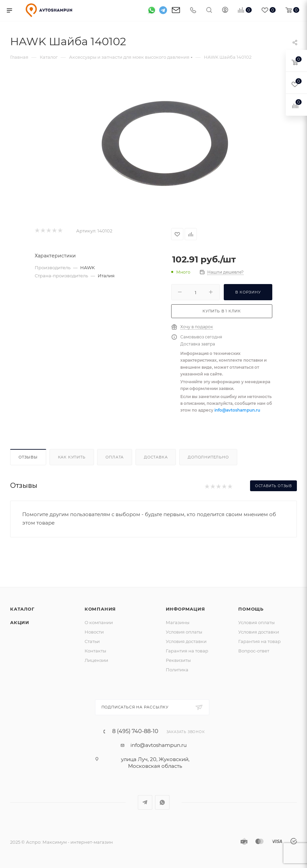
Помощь (251, 609)
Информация (186, 609)
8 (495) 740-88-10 (135, 731)
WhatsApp (162, 802)
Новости (94, 632)
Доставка (156, 457)
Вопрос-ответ (254, 651)
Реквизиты (178, 660)
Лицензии (96, 660)
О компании (99, 622)
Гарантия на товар (187, 651)
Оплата (115, 457)
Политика (177, 670)
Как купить (72, 457)
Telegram (145, 802)
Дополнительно (208, 457)
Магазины (178, 622)
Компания (100, 609)
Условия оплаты (184, 632)
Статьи (92, 641)
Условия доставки (186, 641)
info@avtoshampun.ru (237, 410)
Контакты (95, 651)
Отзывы (28, 457)
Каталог (22, 609)
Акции (20, 622)
